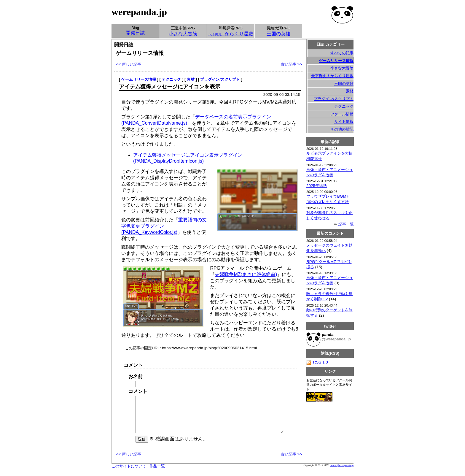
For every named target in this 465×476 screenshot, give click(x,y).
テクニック (171, 79)
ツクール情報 (342, 114)
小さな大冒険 (342, 68)
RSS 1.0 (317, 362)
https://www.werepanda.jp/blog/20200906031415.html (209, 348)
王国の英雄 (344, 84)
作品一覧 (157, 473)
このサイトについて (129, 473)
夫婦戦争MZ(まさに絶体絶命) (246, 274)
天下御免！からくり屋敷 (332, 76)
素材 (191, 79)
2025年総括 (317, 186)
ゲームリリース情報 (139, 79)
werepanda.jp (139, 12)
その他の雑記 (342, 129)
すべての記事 (342, 53)
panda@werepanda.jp (342, 472)
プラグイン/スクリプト (220, 79)
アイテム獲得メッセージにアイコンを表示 (170, 87)
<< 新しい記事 (128, 64)
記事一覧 (346, 224)
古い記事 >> (291, 64)
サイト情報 (344, 122)
